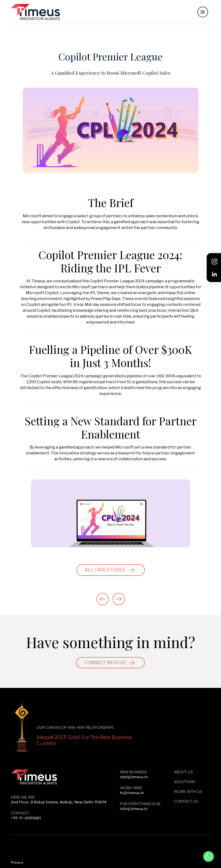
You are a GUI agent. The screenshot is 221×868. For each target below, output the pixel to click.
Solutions (184, 782)
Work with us (188, 792)
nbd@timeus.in (134, 777)
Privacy (17, 863)
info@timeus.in (134, 809)
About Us (183, 772)
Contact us (186, 802)
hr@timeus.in (132, 793)
